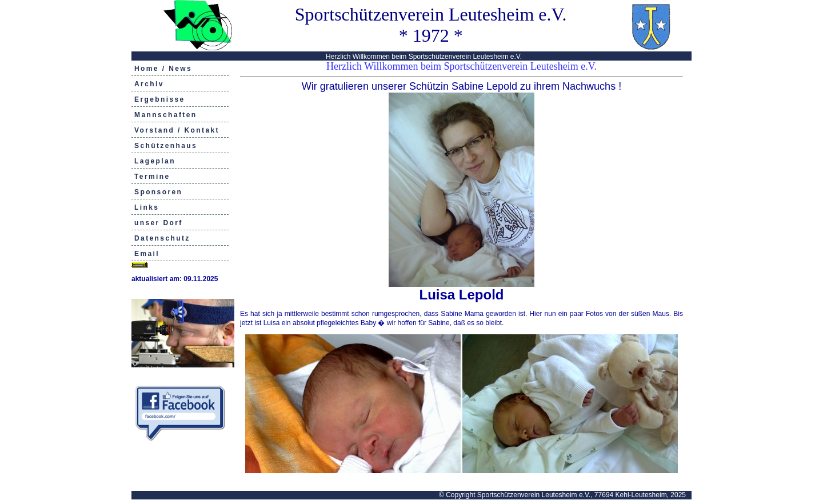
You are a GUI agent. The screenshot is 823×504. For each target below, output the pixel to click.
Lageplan (155, 161)
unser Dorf (159, 223)
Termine (152, 177)
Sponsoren (158, 192)
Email (147, 254)
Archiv (149, 84)
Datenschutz (162, 238)
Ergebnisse (160, 99)
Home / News (163, 69)
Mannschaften (165, 115)
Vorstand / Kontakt (177, 130)
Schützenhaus (166, 146)
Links (147, 207)
